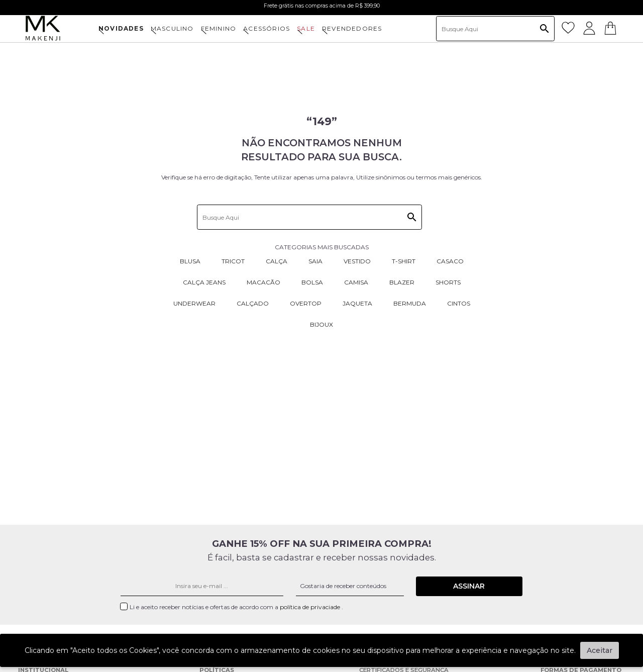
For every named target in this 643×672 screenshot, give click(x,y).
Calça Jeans (204, 282)
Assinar (469, 586)
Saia (315, 261)
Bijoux (321, 324)
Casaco (450, 261)
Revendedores (352, 28)
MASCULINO (172, 28)
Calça (277, 261)
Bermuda (410, 303)
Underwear (194, 303)
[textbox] (495, 29)
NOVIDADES (121, 28)
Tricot (233, 261)
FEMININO (219, 28)
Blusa (190, 261)
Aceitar (600, 650)
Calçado (253, 303)
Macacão (263, 282)
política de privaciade (311, 607)
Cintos (459, 303)
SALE (306, 28)
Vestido (357, 261)
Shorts (448, 282)
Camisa (356, 282)
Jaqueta (357, 303)
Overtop (306, 303)
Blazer (402, 282)
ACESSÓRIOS (266, 28)
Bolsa (312, 282)
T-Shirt (404, 261)
